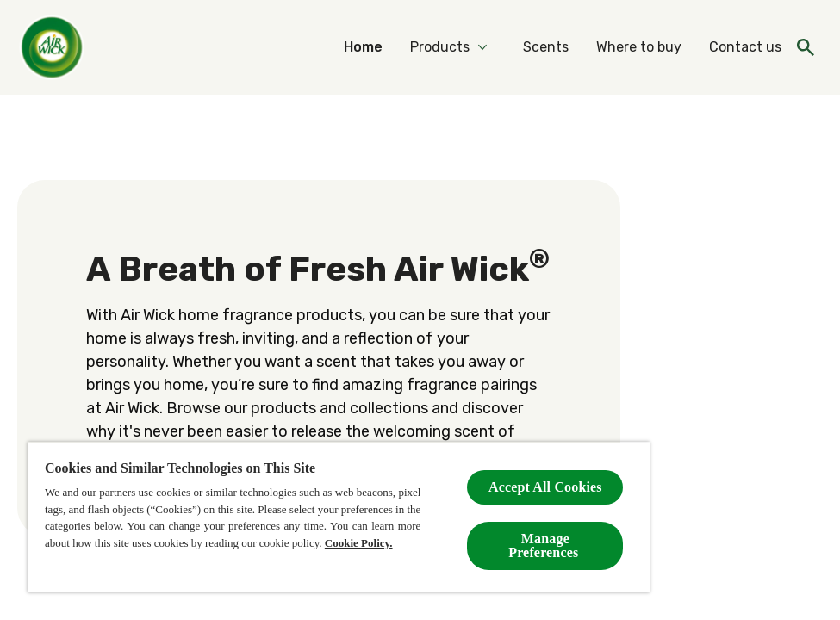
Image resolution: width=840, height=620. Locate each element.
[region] (339, 517)
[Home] (363, 47)
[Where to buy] (639, 47)
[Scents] (546, 47)
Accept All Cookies (545, 487)
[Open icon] (806, 47)
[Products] (440, 47)
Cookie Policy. (359, 543)
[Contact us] (745, 47)
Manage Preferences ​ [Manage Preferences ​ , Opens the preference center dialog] (545, 546)
